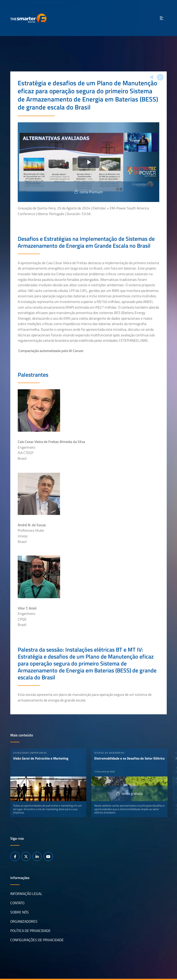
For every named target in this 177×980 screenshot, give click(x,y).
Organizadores (24, 921)
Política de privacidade (30, 931)
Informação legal (26, 894)
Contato (17, 903)
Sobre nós (20, 912)
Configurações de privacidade (37, 940)
